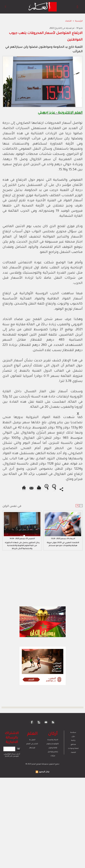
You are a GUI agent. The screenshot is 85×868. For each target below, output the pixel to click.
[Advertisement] (27, 434)
